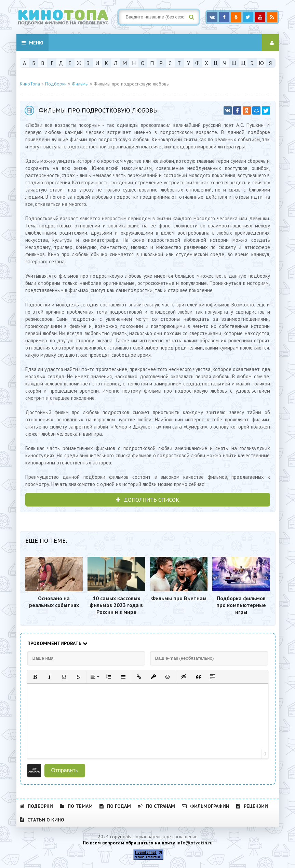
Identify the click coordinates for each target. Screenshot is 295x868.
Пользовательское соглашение (165, 837)
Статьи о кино (42, 820)
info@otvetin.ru (195, 843)
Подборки (36, 806)
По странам (156, 806)
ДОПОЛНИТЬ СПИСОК (147, 500)
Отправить (65, 770)
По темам (76, 806)
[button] (35, 677)
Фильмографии (206, 806)
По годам (115, 806)
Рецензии (252, 806)
